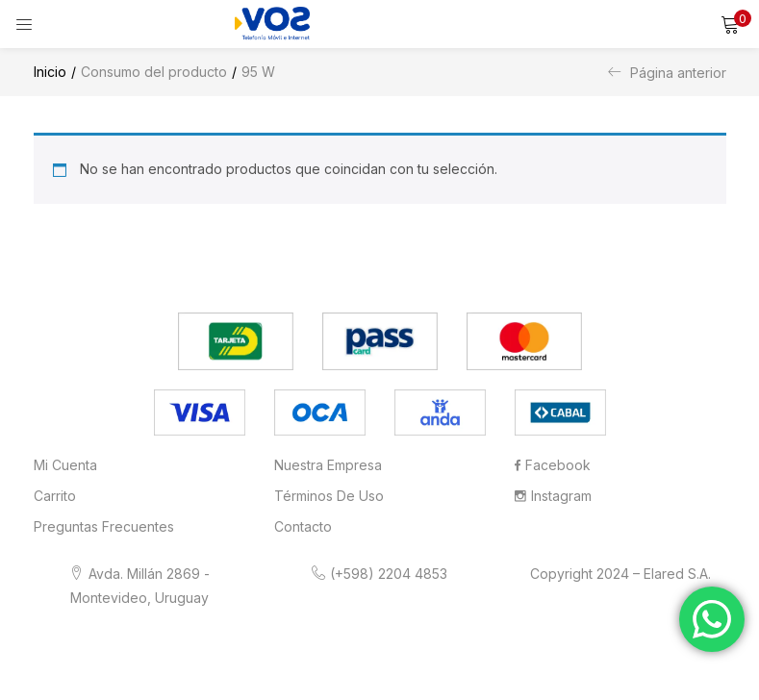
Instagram (553, 496)
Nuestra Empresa (328, 465)
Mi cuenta (65, 465)
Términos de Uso (329, 496)
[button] (730, 24)
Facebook (553, 465)
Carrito (55, 496)
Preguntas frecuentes (104, 526)
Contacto (303, 526)
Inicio (50, 72)
